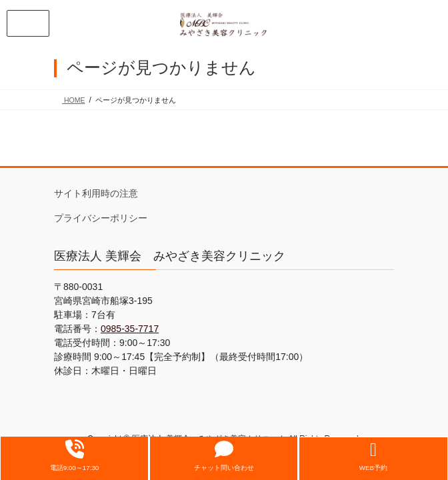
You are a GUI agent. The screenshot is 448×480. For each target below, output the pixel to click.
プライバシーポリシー (101, 218)
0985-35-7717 (130, 329)
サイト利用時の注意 (96, 193)
